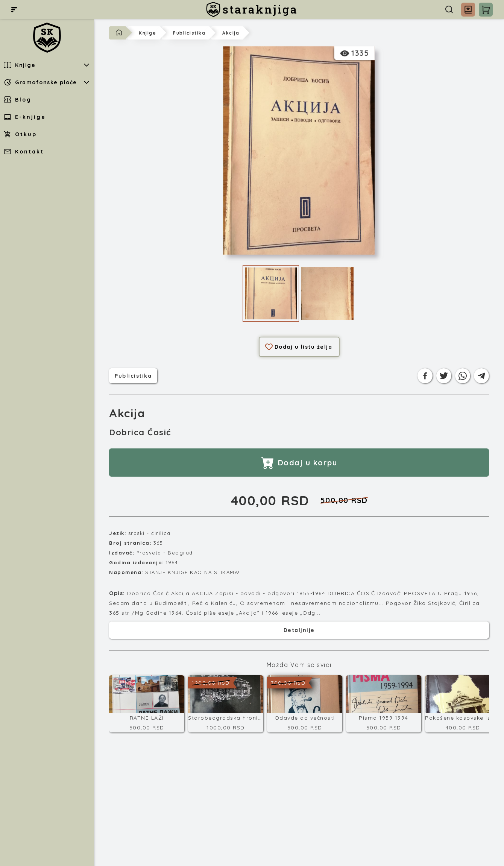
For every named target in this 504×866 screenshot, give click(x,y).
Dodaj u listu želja (299, 347)
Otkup (20, 134)
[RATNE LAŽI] (147, 704)
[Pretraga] (449, 9)
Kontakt (24, 152)
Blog (18, 100)
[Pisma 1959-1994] (384, 704)
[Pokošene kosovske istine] (463, 704)
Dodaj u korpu (299, 463)
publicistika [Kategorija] (133, 375)
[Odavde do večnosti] (305, 704)
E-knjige (25, 117)
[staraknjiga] (252, 9)
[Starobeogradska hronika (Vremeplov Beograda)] (226, 704)
